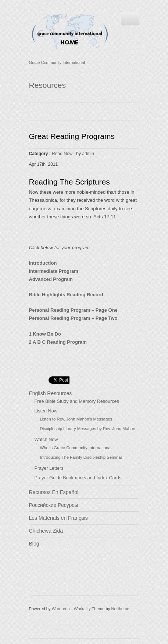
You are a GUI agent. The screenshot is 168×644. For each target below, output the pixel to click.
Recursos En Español (54, 492)
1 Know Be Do (45, 334)
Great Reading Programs (72, 136)
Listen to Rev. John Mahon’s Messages (76, 419)
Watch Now (46, 440)
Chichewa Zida (46, 531)
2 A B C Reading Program (58, 342)
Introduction (43, 263)
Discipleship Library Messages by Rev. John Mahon (88, 429)
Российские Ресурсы (54, 505)
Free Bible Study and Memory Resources (77, 401)
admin (88, 154)
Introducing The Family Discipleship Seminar (81, 457)
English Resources (51, 393)
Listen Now (46, 411)
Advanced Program (51, 279)
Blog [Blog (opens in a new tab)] (34, 544)
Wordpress (62, 609)
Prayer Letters (49, 468)
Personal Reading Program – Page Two (73, 318)
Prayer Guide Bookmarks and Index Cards (78, 478)
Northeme (120, 609)
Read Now (62, 154)
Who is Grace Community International (76, 448)
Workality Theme (89, 609)
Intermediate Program (54, 271)
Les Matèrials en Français (58, 518)
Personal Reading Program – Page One (73, 310)
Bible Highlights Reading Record (66, 295)
